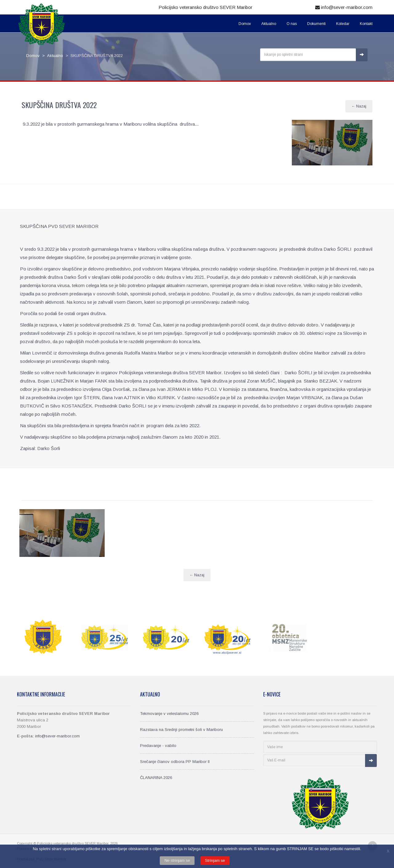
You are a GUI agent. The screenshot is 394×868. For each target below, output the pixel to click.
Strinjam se (215, 860)
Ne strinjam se (177, 860)
